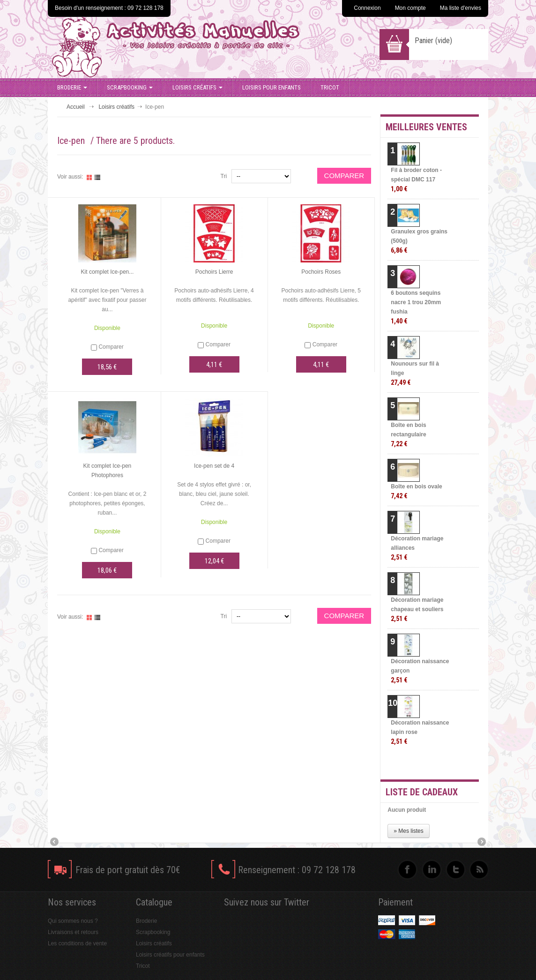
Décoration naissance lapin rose (420, 732)
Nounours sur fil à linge (415, 373)
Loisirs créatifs (197, 87)
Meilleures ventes (426, 127)
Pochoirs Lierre (214, 272)
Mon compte (410, 8)
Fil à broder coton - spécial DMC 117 (416, 180)
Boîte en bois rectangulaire (408, 435)
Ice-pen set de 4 (214, 466)
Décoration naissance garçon (420, 671)
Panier (433, 41)
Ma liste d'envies (461, 8)
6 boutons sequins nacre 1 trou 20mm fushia (416, 307)
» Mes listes (408, 831)
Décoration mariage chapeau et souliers (417, 610)
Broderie (72, 87)
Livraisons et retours (73, 932)
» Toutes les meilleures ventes (442, 764)
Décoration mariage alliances (417, 548)
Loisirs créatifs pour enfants (170, 955)
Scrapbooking (130, 87)
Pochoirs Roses (321, 272)
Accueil (76, 107)
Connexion (367, 8)
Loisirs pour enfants (272, 87)
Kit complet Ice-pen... (108, 272)
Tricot (330, 87)
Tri (224, 176)
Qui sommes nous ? (73, 921)
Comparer (111, 347)
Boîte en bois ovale (416, 491)
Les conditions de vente (77, 943)
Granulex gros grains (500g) (419, 241)
